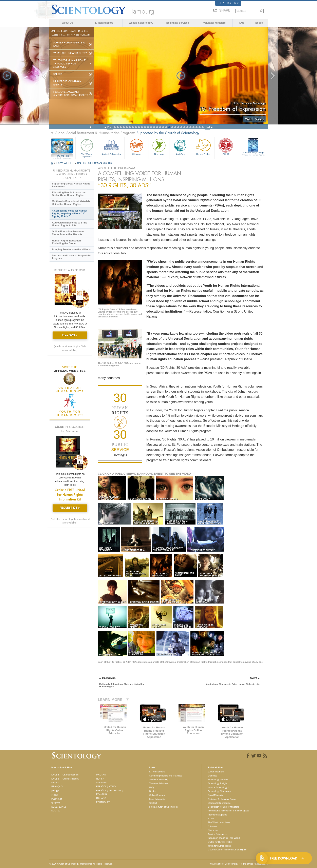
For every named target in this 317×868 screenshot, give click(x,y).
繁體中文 (56, 803)
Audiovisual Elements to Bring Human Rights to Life (70, 224)
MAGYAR (101, 775)
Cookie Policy (232, 864)
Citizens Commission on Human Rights (227, 850)
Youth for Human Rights (220, 846)
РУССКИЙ (57, 799)
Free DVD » (70, 335)
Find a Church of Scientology (163, 807)
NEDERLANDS (59, 807)
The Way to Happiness (87, 148)
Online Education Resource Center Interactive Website (68, 233)
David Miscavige (216, 795)
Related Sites (229, 3)
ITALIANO (101, 798)
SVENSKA (101, 783)
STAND (211, 818)
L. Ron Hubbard (104, 23)
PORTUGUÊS (103, 802)
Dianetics (212, 776)
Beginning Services (178, 23)
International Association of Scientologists (228, 811)
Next (207, 127)
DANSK (55, 783)
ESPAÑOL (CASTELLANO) (110, 790)
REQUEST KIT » (70, 508)
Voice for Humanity (158, 780)
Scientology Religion (218, 783)
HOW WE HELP (66, 163)
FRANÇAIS (57, 786)
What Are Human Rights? (70, 53)
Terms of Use (247, 864)
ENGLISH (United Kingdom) (65, 779)
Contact (153, 803)
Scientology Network (218, 780)
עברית (55, 791)
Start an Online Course (219, 803)
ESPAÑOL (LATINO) (106, 786)
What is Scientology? (141, 23)
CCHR (226, 147)
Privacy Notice (216, 864)
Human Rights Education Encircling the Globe (66, 242)
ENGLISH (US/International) (65, 775)
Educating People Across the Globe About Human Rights (69, 194)
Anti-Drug (181, 147)
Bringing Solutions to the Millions (71, 250)
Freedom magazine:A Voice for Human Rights (71, 94)
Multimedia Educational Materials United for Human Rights (71, 203)
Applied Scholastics (111, 147)
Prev (110, 127)
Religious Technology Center (222, 799)
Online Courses (157, 795)
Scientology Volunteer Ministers (223, 807)
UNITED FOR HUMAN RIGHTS (95, 163)
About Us (68, 23)
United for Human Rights (220, 842)
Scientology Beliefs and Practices (166, 776)
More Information (158, 799)
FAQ (241, 23)
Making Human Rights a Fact (69, 44)
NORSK (100, 779)
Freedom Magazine (253, 154)
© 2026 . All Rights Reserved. (81, 864)
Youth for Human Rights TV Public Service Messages (70, 64)
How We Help (62, 156)
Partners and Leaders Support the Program (71, 257)
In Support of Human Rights (67, 83)
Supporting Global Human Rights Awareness (71, 185)
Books (259, 23)
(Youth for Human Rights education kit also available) (70, 521)
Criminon (137, 147)
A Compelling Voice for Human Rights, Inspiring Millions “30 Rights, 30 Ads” (69, 214)
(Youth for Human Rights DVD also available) (70, 348)
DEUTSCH (57, 811)
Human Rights (203, 147)
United (58, 74)
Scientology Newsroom (219, 791)
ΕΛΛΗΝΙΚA (102, 794)
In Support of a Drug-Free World (224, 838)
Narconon (159, 147)
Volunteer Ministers (214, 23)
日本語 (55, 795)
